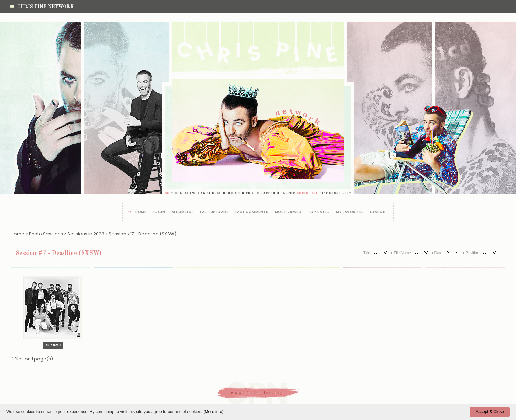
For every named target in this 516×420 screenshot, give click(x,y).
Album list (183, 212)
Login (159, 212)
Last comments (252, 212)
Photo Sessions (46, 234)
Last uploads (214, 212)
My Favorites (350, 212)
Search (378, 212)
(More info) (213, 412)
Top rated (319, 212)
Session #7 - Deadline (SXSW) (143, 234)
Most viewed (288, 212)
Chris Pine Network (42, 7)
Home (141, 212)
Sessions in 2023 (86, 234)
